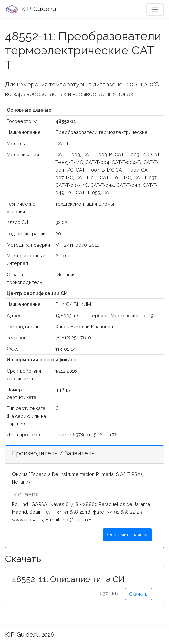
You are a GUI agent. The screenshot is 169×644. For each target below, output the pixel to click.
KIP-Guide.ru (31, 9)
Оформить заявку (127, 535)
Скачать (138, 594)
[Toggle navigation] (155, 9)
